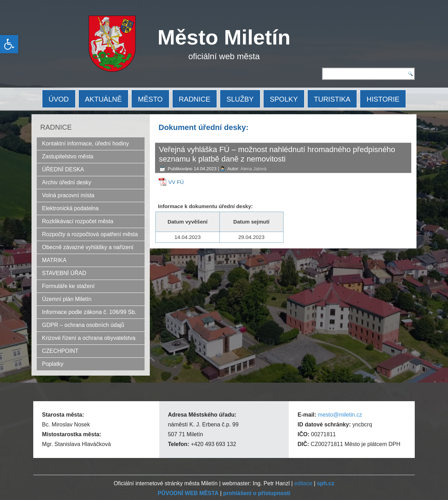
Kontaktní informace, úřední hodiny (85, 143)
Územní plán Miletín (67, 299)
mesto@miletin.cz (340, 415)
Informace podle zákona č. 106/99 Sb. (89, 312)
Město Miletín (224, 37)
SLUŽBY (240, 99)
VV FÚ (176, 182)
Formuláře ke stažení (68, 286)
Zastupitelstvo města (68, 156)
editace (303, 483)
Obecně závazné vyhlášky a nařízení (88, 247)
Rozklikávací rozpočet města (78, 221)
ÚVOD (59, 99)
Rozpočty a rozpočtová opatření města (90, 234)
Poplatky (53, 364)
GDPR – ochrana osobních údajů (83, 325)
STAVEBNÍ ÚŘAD (64, 273)
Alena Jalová (253, 169)
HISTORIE (383, 99)
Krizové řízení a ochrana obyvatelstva (89, 338)
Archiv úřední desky (67, 182)
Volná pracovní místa (68, 195)
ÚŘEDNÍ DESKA (63, 169)
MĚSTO (150, 99)
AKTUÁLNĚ (104, 99)
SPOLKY (284, 99)
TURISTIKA (332, 99)
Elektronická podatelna (70, 208)
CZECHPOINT (60, 351)
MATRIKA (54, 260)
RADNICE (195, 99)
